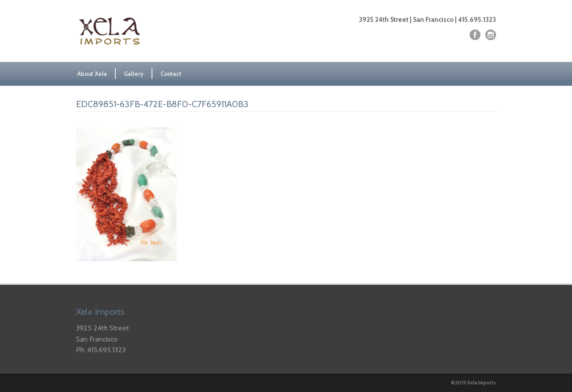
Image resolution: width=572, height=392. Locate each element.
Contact (171, 74)
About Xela (92, 74)
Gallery (134, 74)
